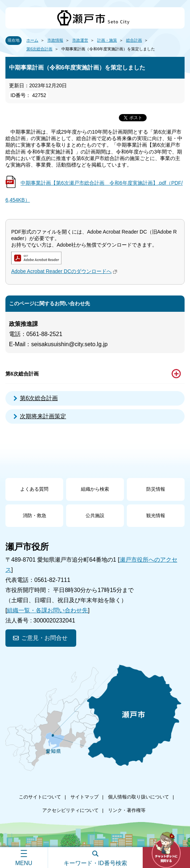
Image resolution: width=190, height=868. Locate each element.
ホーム (32, 40)
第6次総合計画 (39, 49)
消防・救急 (34, 515)
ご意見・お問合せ (44, 638)
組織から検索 (95, 489)
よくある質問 (34, 489)
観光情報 (156, 515)
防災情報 (156, 489)
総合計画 (134, 40)
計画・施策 (107, 40)
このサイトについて (40, 797)
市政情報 (55, 40)
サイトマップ (85, 797)
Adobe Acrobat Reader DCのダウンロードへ (65, 271)
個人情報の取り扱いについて (139, 797)
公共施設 (95, 515)
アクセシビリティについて (70, 810)
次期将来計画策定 (43, 416)
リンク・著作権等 (127, 810)
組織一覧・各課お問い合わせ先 (47, 610)
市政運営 (80, 40)
